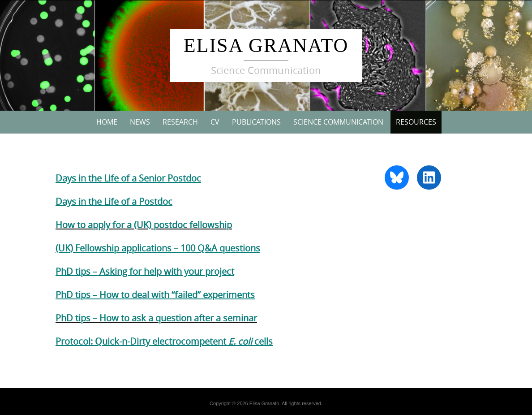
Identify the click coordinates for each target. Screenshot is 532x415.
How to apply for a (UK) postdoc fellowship (144, 225)
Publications (256, 122)
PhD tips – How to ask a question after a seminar (156, 318)
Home (107, 122)
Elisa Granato (266, 45)
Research (180, 122)
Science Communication (338, 122)
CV (215, 122)
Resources (416, 122)
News (140, 122)
